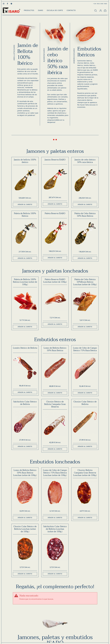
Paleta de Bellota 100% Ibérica (25, 215)
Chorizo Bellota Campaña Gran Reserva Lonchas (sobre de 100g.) (85, 473)
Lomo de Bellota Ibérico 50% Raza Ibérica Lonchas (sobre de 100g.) (25, 473)
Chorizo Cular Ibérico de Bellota (85, 403)
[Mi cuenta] (101, 10)
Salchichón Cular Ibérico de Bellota (25, 403)
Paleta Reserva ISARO (55, 213)
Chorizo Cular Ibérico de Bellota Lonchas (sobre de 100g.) (25, 529)
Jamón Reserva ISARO (55, 160)
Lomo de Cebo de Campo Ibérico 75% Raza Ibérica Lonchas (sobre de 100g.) (55, 473)
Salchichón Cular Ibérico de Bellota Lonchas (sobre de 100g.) (55, 529)
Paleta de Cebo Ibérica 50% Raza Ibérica (85, 215)
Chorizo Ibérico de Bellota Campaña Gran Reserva (55, 404)
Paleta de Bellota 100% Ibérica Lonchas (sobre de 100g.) (25, 282)
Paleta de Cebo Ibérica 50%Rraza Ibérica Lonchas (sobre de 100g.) (85, 282)
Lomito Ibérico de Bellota (25, 348)
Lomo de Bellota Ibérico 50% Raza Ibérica (55, 349)
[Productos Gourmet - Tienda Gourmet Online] (11, 10)
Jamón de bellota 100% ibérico (25, 161)
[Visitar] (4, 3)
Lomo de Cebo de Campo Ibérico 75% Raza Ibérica (85, 349)
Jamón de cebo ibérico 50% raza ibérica (85, 161)
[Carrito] (105, 10)
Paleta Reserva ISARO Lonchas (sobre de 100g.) (55, 281)
